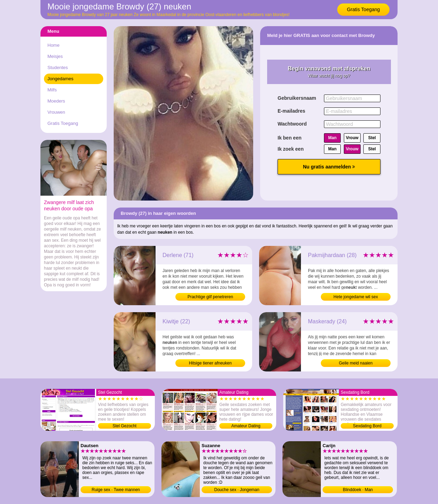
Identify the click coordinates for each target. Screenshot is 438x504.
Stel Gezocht (125, 426)
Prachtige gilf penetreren (210, 297)
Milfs (52, 90)
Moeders (56, 101)
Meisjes (55, 56)
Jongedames (60, 79)
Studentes (58, 67)
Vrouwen (56, 112)
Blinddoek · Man (358, 490)
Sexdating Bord (367, 426)
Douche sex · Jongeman (237, 490)
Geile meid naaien (356, 363)
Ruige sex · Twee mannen (116, 490)
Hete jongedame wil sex (356, 297)
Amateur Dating (246, 426)
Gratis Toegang (364, 9)
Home (54, 45)
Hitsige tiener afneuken (210, 363)
